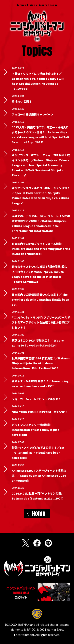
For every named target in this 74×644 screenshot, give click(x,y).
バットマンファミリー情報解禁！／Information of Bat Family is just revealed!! (35, 430)
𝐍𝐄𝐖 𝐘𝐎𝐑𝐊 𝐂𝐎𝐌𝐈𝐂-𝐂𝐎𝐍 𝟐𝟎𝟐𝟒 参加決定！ (40, 412)
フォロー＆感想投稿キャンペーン (32, 114)
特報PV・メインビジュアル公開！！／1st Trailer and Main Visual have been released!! (38, 452)
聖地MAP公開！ (22, 101)
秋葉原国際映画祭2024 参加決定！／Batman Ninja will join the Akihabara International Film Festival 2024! (41, 363)
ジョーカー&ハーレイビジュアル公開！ (36, 399)
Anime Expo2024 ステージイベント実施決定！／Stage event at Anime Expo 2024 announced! (39, 476)
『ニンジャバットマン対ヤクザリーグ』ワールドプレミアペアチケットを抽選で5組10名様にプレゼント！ (41, 322)
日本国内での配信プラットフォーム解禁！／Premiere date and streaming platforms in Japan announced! (41, 249)
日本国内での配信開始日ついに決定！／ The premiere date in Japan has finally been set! (40, 299)
